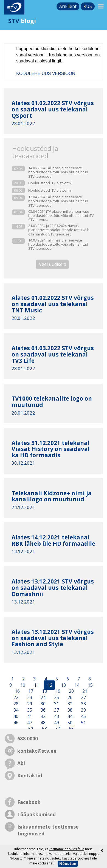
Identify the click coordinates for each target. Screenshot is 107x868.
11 (36, 685)
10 (22, 685)
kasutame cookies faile (67, 849)
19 (57, 691)
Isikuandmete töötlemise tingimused (48, 830)
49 (56, 723)
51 (83, 723)
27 (83, 698)
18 (44, 691)
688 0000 (28, 738)
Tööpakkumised (36, 814)
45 (83, 716)
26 (69, 698)
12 (49, 685)
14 (76, 685)
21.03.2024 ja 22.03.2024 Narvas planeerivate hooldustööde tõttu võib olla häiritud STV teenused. (59, 230)
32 (69, 704)
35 (29, 710)
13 (63, 685)
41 (29, 716)
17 (30, 691)
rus (88, 6)
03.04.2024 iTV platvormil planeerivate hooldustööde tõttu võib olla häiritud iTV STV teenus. (61, 216)
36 (43, 710)
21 (84, 691)
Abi (21, 763)
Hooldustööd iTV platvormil (50, 183)
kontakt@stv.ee (37, 751)
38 (69, 710)
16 (17, 691)
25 (56, 698)
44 (69, 716)
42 (43, 716)
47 (29, 723)
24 (43, 698)
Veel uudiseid (53, 264)
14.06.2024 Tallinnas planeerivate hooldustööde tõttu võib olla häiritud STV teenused (58, 172)
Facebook (29, 802)
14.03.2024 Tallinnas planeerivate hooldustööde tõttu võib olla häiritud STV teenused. (58, 245)
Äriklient (68, 6)
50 (69, 723)
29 (29, 704)
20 (71, 691)
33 (83, 704)
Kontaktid (30, 775)
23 (29, 698)
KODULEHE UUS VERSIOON (46, 74)
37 (56, 710)
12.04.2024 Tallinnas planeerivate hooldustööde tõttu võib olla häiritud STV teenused (58, 201)
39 (83, 710)
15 (90, 685)
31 (56, 704)
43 (56, 716)
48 (43, 723)
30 (43, 704)
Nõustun (68, 863)
